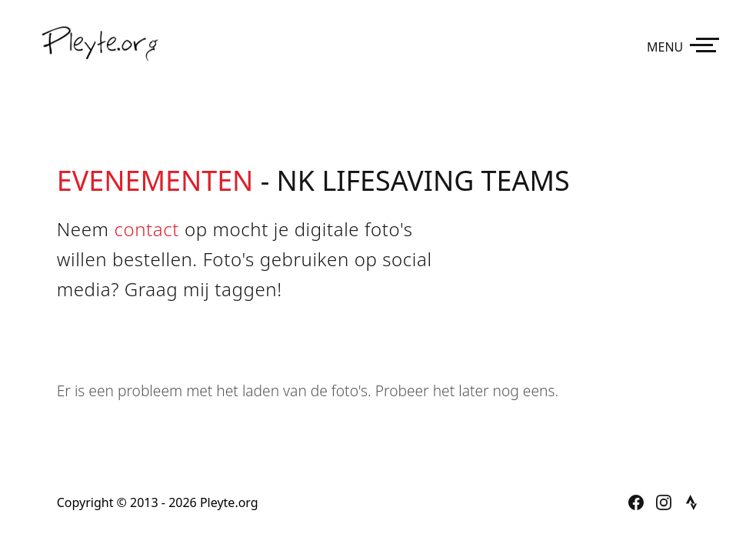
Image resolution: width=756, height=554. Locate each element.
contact (147, 229)
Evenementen (155, 180)
